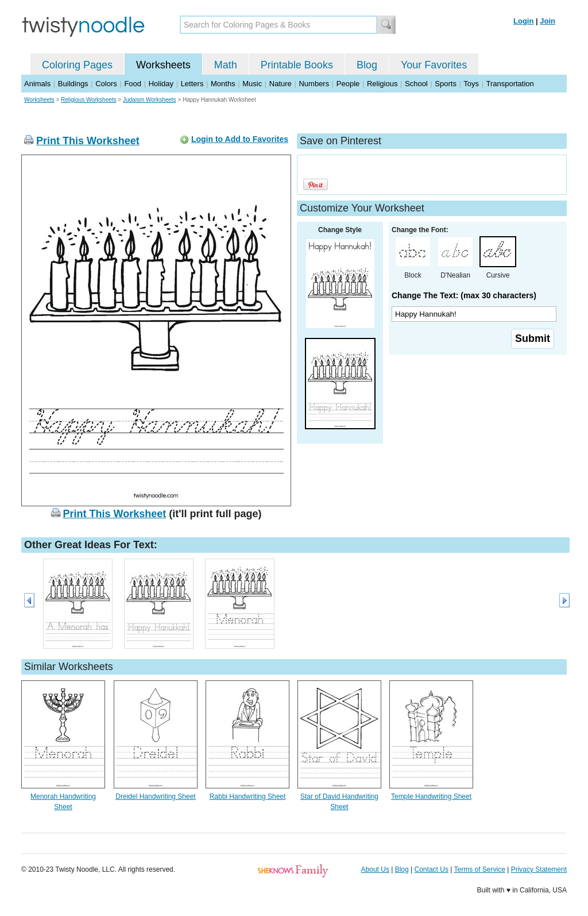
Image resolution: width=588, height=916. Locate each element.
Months (223, 84)
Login (523, 21)
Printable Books (297, 65)
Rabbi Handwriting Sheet (248, 796)
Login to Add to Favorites (240, 139)
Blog (367, 65)
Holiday (161, 84)
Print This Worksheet (88, 141)
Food (133, 84)
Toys (471, 84)
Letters (192, 84)
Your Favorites (434, 65)
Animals (37, 84)
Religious (382, 84)
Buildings (73, 84)
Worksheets (163, 65)
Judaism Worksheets (150, 100)
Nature (281, 84)
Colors (106, 84)
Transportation (510, 84)
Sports (446, 84)
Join (548, 21)
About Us (375, 869)
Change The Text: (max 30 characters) (464, 295)
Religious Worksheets (89, 100)
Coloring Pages (77, 65)
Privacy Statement (539, 869)
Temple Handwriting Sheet (431, 796)
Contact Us (432, 869)
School (416, 84)
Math (226, 65)
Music (252, 84)
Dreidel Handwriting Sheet (155, 796)
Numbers (314, 84)
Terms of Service (479, 869)
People (348, 84)
